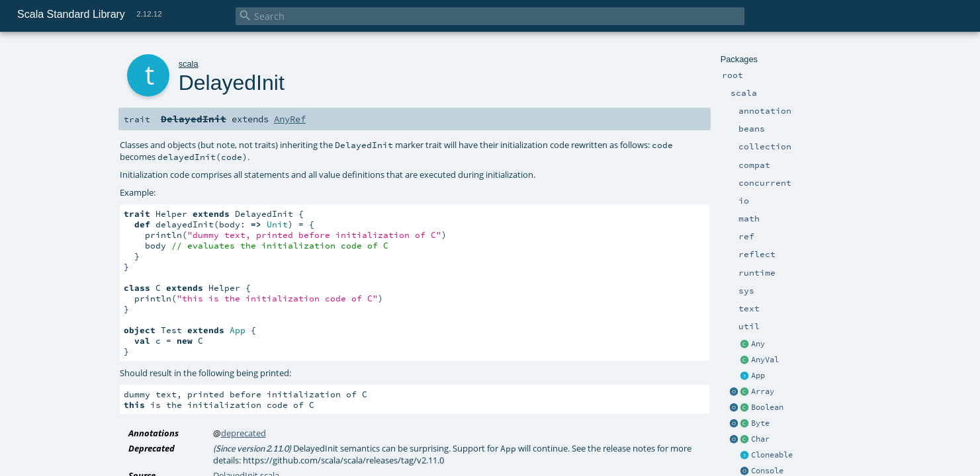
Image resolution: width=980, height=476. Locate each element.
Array (763, 391)
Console (767, 471)
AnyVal (765, 360)
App (758, 376)
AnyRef (290, 119)
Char (760, 439)
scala (189, 64)
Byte (760, 423)
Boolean (767, 407)
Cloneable (772, 455)
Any (758, 344)
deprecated (244, 433)
